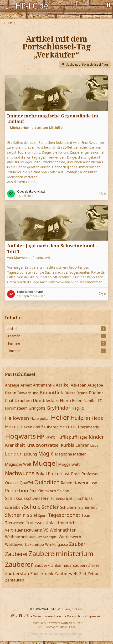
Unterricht (67, 523)
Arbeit (26, 385)
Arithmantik (44, 385)
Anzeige (12, 385)
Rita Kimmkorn (43, 491)
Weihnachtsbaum (21, 537)
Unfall (51, 523)
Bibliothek (51, 393)
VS (46, 530)
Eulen (77, 401)
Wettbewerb (70, 537)
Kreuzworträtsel (43, 445)
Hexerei (68, 427)
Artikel (63, 385)
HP (41, 436)
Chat (9, 401)
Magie (46, 453)
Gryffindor (59, 408)
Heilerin (80, 418)
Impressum (95, 616)
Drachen (23, 400)
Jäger (83, 437)
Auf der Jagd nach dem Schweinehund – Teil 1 (52, 248)
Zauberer (19, 564)
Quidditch (47, 482)
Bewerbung (28, 393)
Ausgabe (95, 385)
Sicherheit (88, 507)
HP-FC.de (32, 6)
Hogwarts (20, 436)
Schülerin (69, 507)
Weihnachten (63, 530)
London (14, 454)
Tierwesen (15, 523)
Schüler (50, 507)
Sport (42, 516)
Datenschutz (75, 616)
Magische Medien (71, 454)
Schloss (85, 498)
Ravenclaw (85, 482)
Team (86, 515)
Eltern (65, 401)
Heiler (60, 417)
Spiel (32, 515)
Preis (76, 474)
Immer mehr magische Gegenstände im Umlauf (53, 119)
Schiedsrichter (63, 499)
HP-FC (50, 437)
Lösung (30, 454)
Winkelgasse (56, 544)
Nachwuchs (20, 473)
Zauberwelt (66, 573)
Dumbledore (46, 400)
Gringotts (37, 408)
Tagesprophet (64, 515)
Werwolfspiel (48, 537)
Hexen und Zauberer (39, 427)
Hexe (97, 418)
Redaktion (17, 491)
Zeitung (95, 574)
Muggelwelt (69, 464)
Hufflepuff (67, 437)
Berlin (11, 393)
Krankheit (15, 445)
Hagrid (78, 408)
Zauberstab (17, 573)
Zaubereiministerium (61, 553)
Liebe (94, 445)
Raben (67, 483)
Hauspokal (40, 418)
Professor (90, 474)
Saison (63, 491)
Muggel (45, 463)
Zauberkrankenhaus (53, 565)
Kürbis (67, 445)
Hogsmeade (88, 427)
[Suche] (108, 5)
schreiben (14, 507)
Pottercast (59, 474)
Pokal (41, 474)
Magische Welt (18, 464)
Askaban (79, 385)
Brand (82, 393)
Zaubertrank (42, 574)
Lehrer (82, 445)
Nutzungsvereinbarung (49, 616)
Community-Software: (57, 623)
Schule (32, 507)
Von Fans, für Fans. (71, 609)
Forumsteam (16, 408)
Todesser (35, 523)
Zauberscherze (86, 565)
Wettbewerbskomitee (24, 544)
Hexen (12, 427)
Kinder (96, 437)
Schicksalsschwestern (27, 498)
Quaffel (26, 483)
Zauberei (16, 554)
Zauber (77, 544)
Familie (90, 401)
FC (100, 401)
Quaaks (12, 483)
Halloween (17, 418)
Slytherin (15, 515)
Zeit (83, 574)
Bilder (70, 393)
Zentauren (15, 580)
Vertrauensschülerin (24, 530)
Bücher (96, 393)
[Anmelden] (77, 4)
